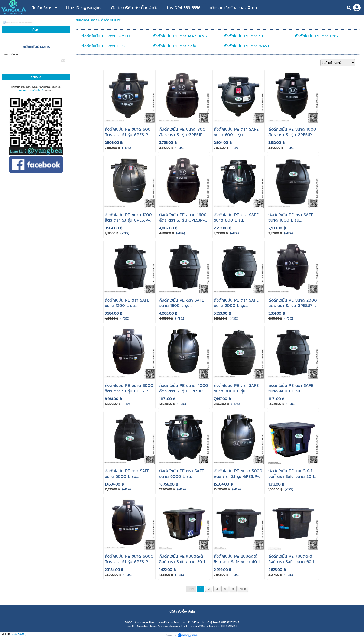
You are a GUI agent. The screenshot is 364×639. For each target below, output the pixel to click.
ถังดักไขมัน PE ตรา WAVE (247, 46)
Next (243, 589)
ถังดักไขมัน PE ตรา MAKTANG (180, 36)
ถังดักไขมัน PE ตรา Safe (174, 46)
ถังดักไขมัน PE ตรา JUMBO (106, 36)
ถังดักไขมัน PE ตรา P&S (316, 36)
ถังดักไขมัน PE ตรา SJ (243, 36)
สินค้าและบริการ (86, 20)
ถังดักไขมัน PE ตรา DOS (103, 46)
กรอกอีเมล (11, 54)
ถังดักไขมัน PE (111, 20)
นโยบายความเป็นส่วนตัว (32, 91)
